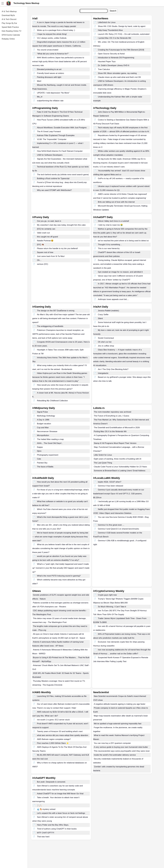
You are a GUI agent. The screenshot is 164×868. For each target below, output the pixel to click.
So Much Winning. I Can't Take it (112, 607)
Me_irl (40, 97)
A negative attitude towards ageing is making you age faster (120, 704)
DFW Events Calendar (11, 35)
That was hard (43, 837)
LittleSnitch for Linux (107, 22)
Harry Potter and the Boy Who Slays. (53, 825)
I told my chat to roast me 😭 (110, 225)
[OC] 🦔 (41, 245)
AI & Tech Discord (9, 19)
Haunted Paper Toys (107, 62)
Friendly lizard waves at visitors (51, 73)
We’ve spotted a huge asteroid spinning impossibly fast (118, 724)
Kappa (40, 447)
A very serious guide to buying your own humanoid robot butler (121, 747)
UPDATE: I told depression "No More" (53, 93)
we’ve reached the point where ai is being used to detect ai (123, 241)
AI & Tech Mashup (9, 11)
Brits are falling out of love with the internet (116, 202)
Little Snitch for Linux (103, 455)
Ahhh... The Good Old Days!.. (50, 443)
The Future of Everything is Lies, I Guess (111, 416)
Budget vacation (44, 424)
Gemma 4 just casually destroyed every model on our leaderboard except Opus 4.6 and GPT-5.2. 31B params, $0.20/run (119, 494)
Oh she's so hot (105, 342)
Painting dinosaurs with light (49, 77)
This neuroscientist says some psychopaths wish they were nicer (122, 751)
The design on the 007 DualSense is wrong (56, 311)
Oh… (39, 260)
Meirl (39, 81)
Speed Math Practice (10, 27)
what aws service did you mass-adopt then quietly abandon (63, 735)
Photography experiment (48, 455)
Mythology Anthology (46, 416)
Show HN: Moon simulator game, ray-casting (117, 73)
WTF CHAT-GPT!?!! (46, 833)
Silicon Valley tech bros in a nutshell (113, 221)
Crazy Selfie (103, 315)
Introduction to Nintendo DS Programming (116, 58)
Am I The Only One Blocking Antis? (113, 369)
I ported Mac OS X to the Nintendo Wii (114, 38)
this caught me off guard (47, 237)
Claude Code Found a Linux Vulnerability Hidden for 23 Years (120, 467)
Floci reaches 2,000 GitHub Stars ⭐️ (53, 743)
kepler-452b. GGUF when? (110, 482)
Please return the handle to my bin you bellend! (57, 248)
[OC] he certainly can (46, 229)
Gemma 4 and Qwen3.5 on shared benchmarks (118, 529)
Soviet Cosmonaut (106, 338)
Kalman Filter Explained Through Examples (56, 135)
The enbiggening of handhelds (50, 326)
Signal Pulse (42, 412)
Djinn (39, 451)
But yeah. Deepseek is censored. (51, 782)
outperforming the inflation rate (50, 101)
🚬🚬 (39, 805)
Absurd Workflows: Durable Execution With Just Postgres (62, 128)
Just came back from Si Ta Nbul (51, 256)
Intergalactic (103, 373)
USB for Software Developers (50, 155)
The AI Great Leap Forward (49, 132)
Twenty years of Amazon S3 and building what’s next (60, 731)
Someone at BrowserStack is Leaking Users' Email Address (120, 471)
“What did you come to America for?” (53, 54)
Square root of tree (45, 252)
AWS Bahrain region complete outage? (54, 739)
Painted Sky (42, 463)
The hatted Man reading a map (50, 439)
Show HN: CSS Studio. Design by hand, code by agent (122, 26)
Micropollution (43, 435)
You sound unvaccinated (48, 50)
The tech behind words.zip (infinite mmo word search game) (63, 175)
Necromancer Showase (47, 431)
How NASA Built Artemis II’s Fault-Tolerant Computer (60, 151)
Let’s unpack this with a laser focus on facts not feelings (61, 813)
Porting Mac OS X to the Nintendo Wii (110, 431)
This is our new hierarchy (109, 248)
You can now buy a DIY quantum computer (112, 743)
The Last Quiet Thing (103, 463)
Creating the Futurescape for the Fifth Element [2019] (121, 50)
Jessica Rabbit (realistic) (108, 311)
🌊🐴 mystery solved (46, 809)
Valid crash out (43, 233)
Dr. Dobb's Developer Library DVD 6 (114, 65)
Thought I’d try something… (110, 245)
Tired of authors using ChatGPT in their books (57, 829)
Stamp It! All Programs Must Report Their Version (115, 443)
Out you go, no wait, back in (49, 221)
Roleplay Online (8, 39)
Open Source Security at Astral (111, 54)
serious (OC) (43, 264)
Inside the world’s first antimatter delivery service (115, 755)
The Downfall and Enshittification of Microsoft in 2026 (117, 428)
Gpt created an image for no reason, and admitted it (120, 272)
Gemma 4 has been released (111, 486)
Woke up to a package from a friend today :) (56, 30)
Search (113, 11)
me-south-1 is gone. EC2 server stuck (53, 720)
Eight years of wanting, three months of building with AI (118, 459)
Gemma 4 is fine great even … (111, 525)
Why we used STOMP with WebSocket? (54, 190)
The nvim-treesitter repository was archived (112, 412)
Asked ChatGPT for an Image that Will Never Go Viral (60, 794)
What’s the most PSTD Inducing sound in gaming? (59, 576)
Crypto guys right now (107, 595)
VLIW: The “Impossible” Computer (52, 139)
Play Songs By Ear (9, 23)
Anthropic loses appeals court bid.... (113, 299)
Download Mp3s (8, 15)
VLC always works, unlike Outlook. (52, 38)
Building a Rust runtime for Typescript (53, 178)
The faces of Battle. (45, 467)
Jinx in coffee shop (106, 346)
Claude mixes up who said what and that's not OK (119, 77)
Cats (39, 459)
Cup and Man (43, 428)
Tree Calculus (104, 69)
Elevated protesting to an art (49, 69)
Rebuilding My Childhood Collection (52, 401)
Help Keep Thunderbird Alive (110, 30)
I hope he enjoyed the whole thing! (52, 34)
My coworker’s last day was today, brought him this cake (61, 225)
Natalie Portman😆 (45, 241)
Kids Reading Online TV (11, 31)
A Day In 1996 (43, 420)
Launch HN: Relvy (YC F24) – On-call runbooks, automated (124, 34)
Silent (100, 318)
